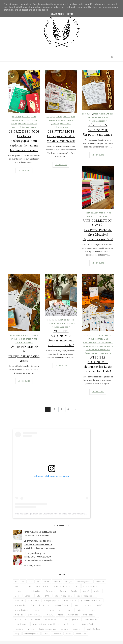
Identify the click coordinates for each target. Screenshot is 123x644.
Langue (55, 124)
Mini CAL (49, 615)
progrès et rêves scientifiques (46, 624)
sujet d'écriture (93, 629)
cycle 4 (67, 117)
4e (51, 117)
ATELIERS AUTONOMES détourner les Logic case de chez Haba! (98, 365)
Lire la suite (61, 165)
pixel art (76, 619)
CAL (77, 586)
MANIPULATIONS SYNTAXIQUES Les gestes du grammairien (40, 534)
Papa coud (35, 619)
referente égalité (87, 624)
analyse (69, 582)
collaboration (35, 591)
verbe (68, 634)
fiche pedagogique (51, 600)
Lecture (89, 213)
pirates (64, 619)
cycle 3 (71, 320)
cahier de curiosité (61, 586)
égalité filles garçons (86, 596)
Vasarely (57, 634)
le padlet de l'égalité (93, 605)
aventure (100, 582)
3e (48, 117)
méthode (92, 117)
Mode (60, 615)
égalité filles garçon (63, 596)
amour (57, 582)
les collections (65, 610)
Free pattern (70, 600)
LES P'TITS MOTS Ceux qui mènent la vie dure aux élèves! (61, 137)
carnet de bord (90, 586)
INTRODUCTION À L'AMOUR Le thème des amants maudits (39, 558)
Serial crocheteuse (48, 629)
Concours (50, 591)
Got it (70, 14)
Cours (59, 117)
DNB (73, 117)
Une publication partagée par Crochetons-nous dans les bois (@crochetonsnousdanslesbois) (58, 514)
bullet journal (42, 586)
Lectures (99, 213)
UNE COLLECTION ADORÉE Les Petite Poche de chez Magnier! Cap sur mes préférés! (98, 230)
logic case (98, 346)
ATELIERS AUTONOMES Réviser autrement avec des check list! (61, 338)
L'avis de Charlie (61, 605)
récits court (102, 216)
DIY (38, 596)
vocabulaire (81, 634)
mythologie (88, 615)
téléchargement (61, 127)
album (47, 582)
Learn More (57, 14)
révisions (65, 124)
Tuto (46, 634)
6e (58, 320)
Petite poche (50, 619)
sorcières (77, 629)
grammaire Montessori (61, 120)
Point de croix (90, 619)
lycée (92, 610)
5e (54, 117)
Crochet (75, 591)
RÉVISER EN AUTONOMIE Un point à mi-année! (98, 130)
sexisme (64, 629)
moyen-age (73, 615)
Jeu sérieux (107, 343)
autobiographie (84, 582)
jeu (99, 343)
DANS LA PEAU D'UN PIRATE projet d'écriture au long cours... (40, 546)
